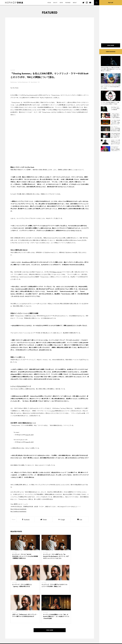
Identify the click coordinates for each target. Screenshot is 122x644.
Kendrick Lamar (14, 82)
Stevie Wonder (34, 82)
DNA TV (16, 626)
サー (39, 82)
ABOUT (16, 634)
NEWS (16, 628)
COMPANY (24, 628)
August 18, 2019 (29, 435)
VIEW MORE (50, 600)
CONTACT (24, 623)
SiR (29, 82)
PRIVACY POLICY (26, 626)
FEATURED (17, 631)
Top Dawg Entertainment (23, 82)
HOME (16, 623)
